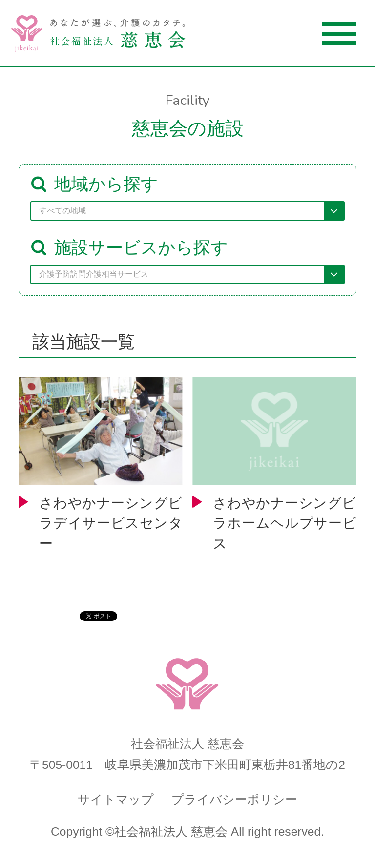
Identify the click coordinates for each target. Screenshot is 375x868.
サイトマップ (116, 800)
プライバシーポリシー (234, 800)
